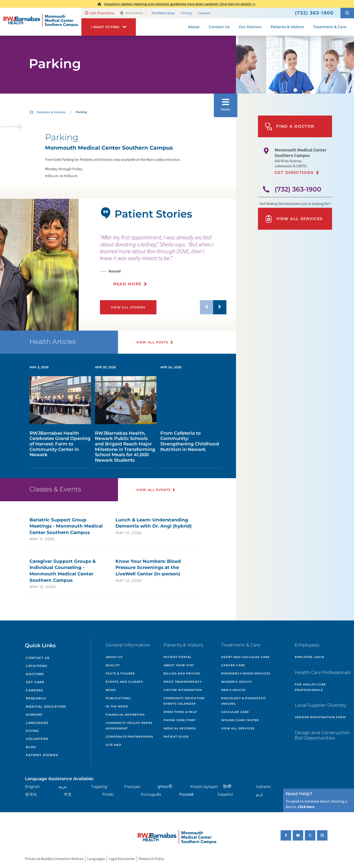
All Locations (131, 13)
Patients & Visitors (51, 112)
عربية (63, 787)
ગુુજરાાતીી (165, 787)
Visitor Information (183, 690)
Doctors (35, 674)
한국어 (31, 794)
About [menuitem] (194, 27)
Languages (37, 723)
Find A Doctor (290, 127)
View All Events (153, 490)
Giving (186, 13)
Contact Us (38, 658)
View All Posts (152, 342)
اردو (259, 794)
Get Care (35, 682)
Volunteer (37, 739)
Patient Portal (178, 657)
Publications (118, 698)
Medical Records (180, 728)
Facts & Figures (120, 673)
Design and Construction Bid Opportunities (322, 735)
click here (306, 807)
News (111, 690)
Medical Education (46, 706)
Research (36, 698)
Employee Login (310, 657)
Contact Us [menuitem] (219, 27)
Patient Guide (176, 737)
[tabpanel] (39, 265)
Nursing (34, 714)
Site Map (114, 745)
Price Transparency (183, 682)
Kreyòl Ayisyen (204, 787)
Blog (31, 747)
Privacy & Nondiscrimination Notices (54, 859)
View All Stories (128, 307)
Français (132, 787)
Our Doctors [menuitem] (250, 27)
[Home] (41, 22)
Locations (36, 666)
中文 (68, 794)
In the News (117, 706)
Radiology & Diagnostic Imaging (244, 701)
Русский (186, 794)
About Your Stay (179, 665)
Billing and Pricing (182, 673)
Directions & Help (180, 712)
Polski (108, 794)
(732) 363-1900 (298, 189)
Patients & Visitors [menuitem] (287, 27)
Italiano (263, 787)
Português (151, 794)
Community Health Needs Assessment (129, 726)
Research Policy (152, 859)
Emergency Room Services (246, 673)
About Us (114, 657)
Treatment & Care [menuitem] (330, 27)
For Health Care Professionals (310, 687)
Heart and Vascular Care (245, 657)
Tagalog (99, 787)
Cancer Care (233, 665)
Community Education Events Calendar (184, 701)
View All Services (294, 219)
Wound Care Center (240, 720)
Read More (127, 284)
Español (225, 794)
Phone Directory (180, 720)
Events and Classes (124, 682)
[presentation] (163, 260)
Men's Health (233, 690)
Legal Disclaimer (122, 859)
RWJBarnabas (163, 13)
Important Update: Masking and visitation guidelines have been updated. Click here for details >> (180, 4)
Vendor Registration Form (320, 717)
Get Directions (99, 13)
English (32, 787)
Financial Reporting (125, 715)
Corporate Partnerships (129, 737)
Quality (113, 665)
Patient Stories (42, 755)
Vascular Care (235, 712)
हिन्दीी (227, 787)
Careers (204, 13)
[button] (347, 13)
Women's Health (236, 682)
